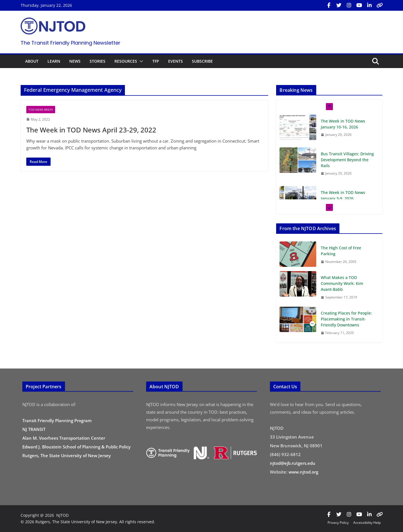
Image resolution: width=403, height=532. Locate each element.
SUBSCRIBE (202, 61)
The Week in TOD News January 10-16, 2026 (343, 124)
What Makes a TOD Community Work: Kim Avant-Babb (342, 283)
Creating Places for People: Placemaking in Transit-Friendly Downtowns (346, 319)
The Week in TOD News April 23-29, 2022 (91, 130)
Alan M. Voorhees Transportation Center (64, 438)
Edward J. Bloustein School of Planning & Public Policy (76, 447)
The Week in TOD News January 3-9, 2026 (343, 195)
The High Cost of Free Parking (341, 251)
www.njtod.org (303, 472)
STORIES (97, 61)
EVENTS (175, 61)
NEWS (75, 61)
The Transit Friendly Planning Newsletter (71, 43)
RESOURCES (126, 61)
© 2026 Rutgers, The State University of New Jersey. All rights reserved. (88, 522)
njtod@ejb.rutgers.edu (293, 463)
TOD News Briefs (41, 110)
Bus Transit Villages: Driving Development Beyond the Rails (347, 160)
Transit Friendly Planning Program (57, 420)
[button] (140, 61)
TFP (156, 61)
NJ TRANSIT (34, 429)
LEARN (54, 61)
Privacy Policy (338, 523)
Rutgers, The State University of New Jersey (67, 455)
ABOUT (32, 61)
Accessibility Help (367, 523)
